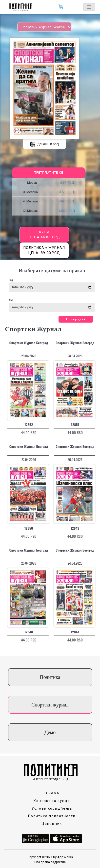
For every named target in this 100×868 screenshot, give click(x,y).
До (11, 300)
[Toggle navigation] (89, 7)
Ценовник (52, 824)
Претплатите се (49, 172)
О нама (52, 793)
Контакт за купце (52, 801)
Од (11, 280)
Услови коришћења (52, 808)
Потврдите (76, 319)
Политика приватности (52, 816)
